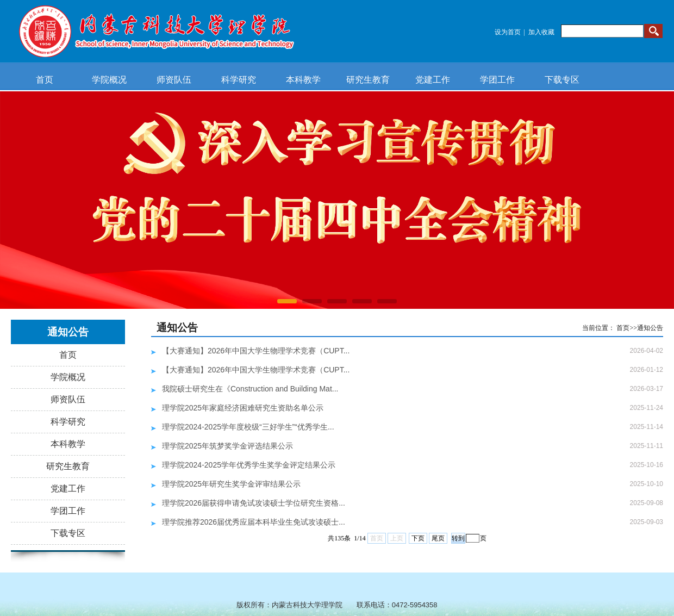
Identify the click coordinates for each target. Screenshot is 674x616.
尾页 (438, 538)
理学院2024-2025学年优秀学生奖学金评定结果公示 (249, 465)
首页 (45, 80)
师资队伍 (174, 80)
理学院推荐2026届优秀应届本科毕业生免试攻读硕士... (254, 522)
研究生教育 (368, 80)
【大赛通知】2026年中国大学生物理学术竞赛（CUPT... (256, 351)
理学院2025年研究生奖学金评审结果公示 (231, 484)
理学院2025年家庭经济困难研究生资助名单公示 (243, 408)
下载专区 (562, 80)
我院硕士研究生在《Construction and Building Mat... (250, 389)
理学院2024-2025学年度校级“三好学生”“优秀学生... (248, 427)
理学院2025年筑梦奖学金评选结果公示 (227, 446)
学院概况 (109, 80)
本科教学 (303, 80)
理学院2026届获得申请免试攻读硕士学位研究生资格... (254, 503)
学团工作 (497, 80)
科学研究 (239, 80)
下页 (418, 538)
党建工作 (433, 80)
